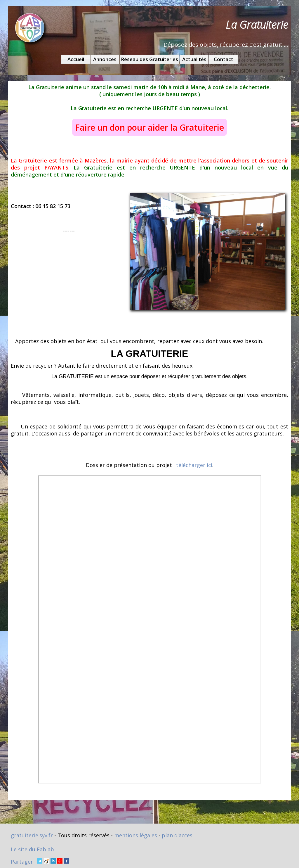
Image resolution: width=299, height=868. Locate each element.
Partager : (40, 862)
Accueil (76, 59)
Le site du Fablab (32, 849)
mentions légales (136, 835)
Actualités (194, 59)
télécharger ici (194, 465)
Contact (224, 59)
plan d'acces (177, 835)
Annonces (105, 59)
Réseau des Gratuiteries (149, 59)
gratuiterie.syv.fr (32, 835)
